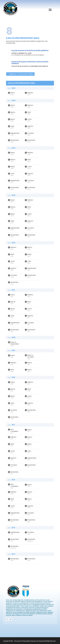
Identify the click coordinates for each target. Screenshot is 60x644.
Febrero (29, 94)
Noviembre (13, 141)
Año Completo (13, 431)
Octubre (29, 134)
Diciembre (30, 141)
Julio (11, 127)
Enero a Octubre (29, 357)
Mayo (11, 120)
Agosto (29, 127)
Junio (28, 120)
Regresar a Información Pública (21, 74)
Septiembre (14, 134)
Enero (11, 94)
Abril (28, 113)
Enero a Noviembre (13, 344)
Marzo (12, 113)
